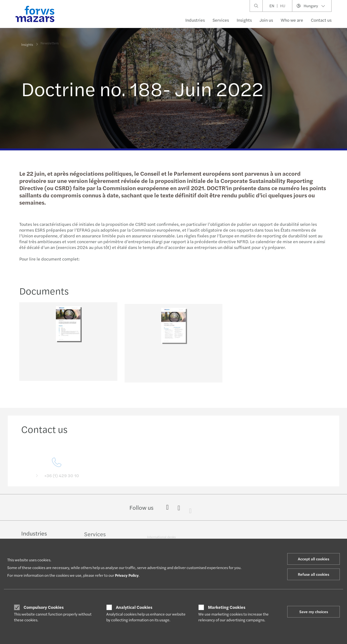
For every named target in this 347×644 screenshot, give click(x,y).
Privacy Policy (127, 575)
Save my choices (314, 612)
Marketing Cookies (227, 607)
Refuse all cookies (314, 574)
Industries (195, 20)
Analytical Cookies (134, 607)
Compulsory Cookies (44, 607)
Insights (244, 20)
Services (221, 20)
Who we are (292, 20)
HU (283, 6)
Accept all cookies (314, 559)
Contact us (321, 20)
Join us (266, 20)
